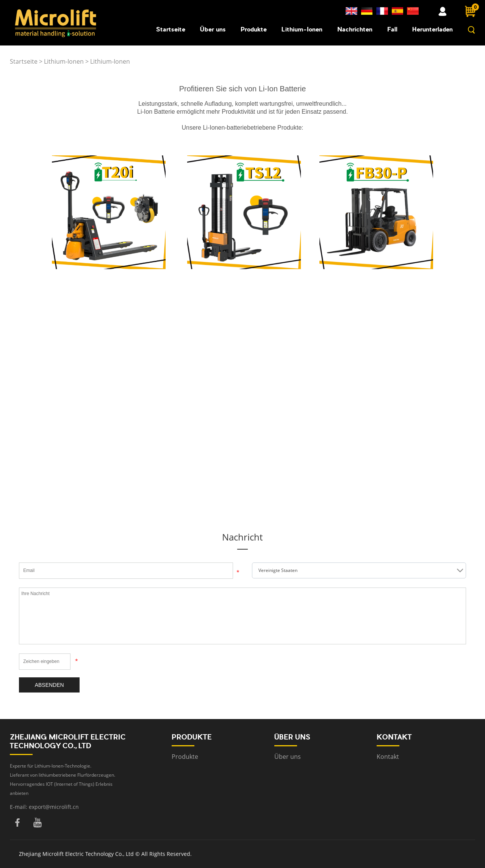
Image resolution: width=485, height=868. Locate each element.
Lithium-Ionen (302, 29)
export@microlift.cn (54, 807)
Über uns (213, 29)
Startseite (171, 29)
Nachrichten (355, 29)
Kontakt (388, 757)
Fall (392, 29)
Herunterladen (433, 29)
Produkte (254, 29)
